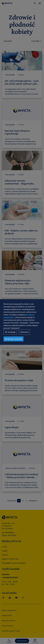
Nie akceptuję (10, 332)
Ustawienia (24, 332)
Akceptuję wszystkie (13, 339)
